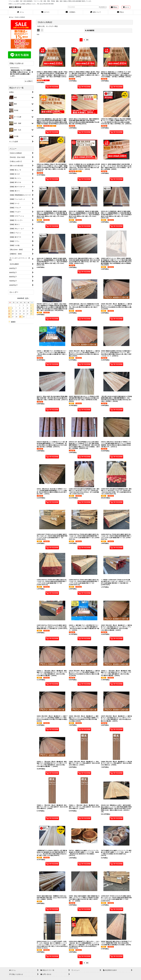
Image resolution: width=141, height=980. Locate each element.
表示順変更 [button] (90, 30)
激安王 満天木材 (15, 7)
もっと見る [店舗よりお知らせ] (29, 81)
